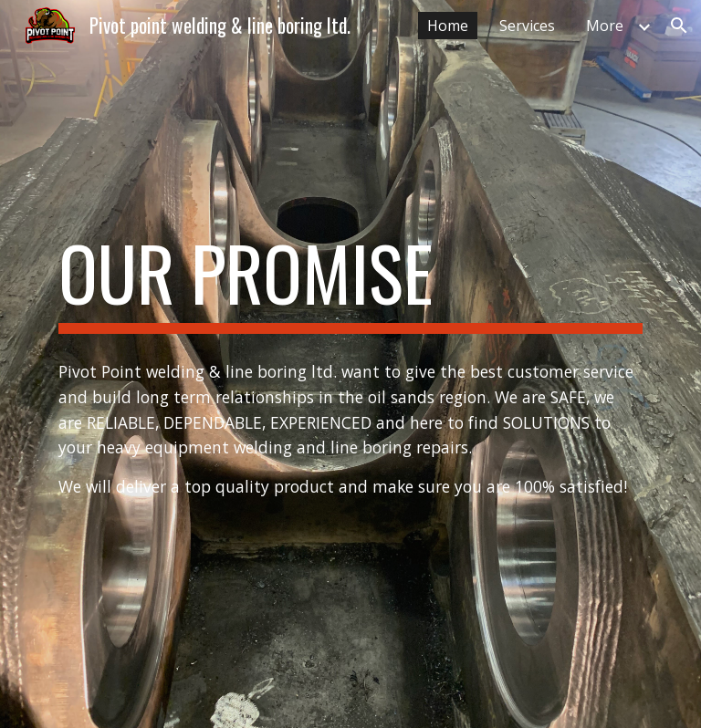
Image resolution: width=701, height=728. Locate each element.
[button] (679, 26)
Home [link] (448, 26)
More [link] (605, 26)
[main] (350, 281)
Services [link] (527, 26)
